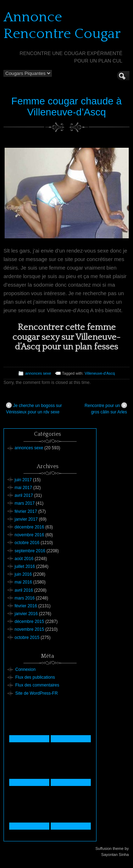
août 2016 (24, 559)
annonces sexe (38, 373)
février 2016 (26, 606)
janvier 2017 (26, 519)
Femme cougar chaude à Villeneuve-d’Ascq (66, 107)
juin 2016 (23, 574)
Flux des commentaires (37, 685)
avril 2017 (24, 495)
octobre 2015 (27, 638)
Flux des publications (35, 677)
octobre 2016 (27, 543)
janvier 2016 (26, 614)
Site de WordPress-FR (37, 693)
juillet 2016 (25, 566)
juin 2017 (23, 480)
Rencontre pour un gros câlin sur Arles (106, 408)
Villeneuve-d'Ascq (99, 373)
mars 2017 (25, 503)
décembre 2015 (29, 622)
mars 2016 (25, 598)
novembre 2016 (29, 535)
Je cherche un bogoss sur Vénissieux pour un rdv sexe (34, 408)
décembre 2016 (29, 527)
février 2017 (26, 511)
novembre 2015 (29, 629)
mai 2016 (23, 582)
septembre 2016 (30, 551)
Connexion (25, 669)
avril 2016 (24, 590)
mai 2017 (23, 488)
